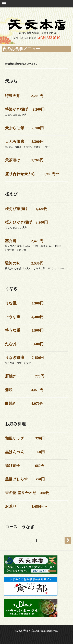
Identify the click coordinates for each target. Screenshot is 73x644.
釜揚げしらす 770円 (25, 479)
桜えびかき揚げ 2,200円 (26, 222)
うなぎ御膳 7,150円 (24, 358)
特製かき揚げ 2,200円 (25, 109)
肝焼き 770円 (25, 376)
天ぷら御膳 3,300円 (24, 141)
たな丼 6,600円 (24, 344)
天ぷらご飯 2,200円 (24, 128)
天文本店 (29, 631)
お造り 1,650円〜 (26, 506)
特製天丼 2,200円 (24, 96)
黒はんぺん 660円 (25, 452)
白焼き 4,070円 (24, 403)
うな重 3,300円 (24, 303)
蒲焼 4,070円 (24, 390)
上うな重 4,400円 (24, 317)
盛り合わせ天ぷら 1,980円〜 (32, 174)
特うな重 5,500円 (24, 330)
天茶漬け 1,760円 (24, 160)
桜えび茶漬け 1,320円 (26, 209)
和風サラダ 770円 (25, 438)
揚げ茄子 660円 (25, 466)
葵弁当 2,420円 (24, 241)
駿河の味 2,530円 (24, 263)
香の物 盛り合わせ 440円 (27, 493)
